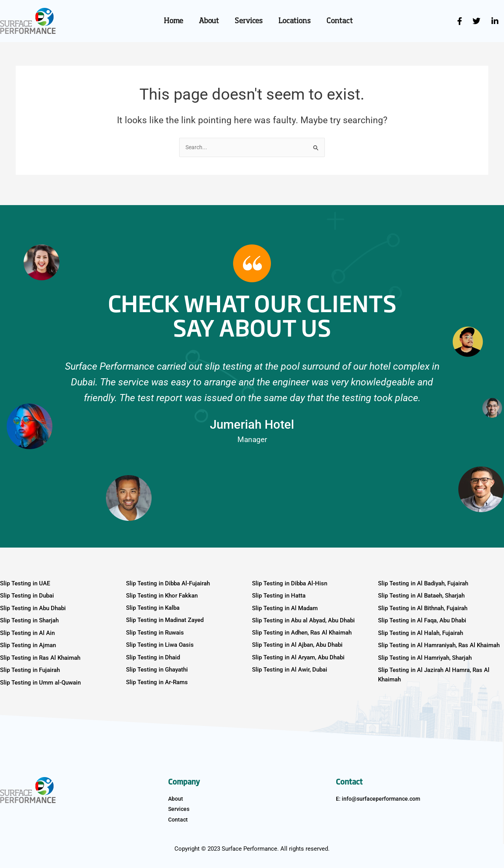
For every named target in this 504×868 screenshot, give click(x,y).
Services (249, 21)
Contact (340, 21)
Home (173, 21)
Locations (295, 21)
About (209, 21)
